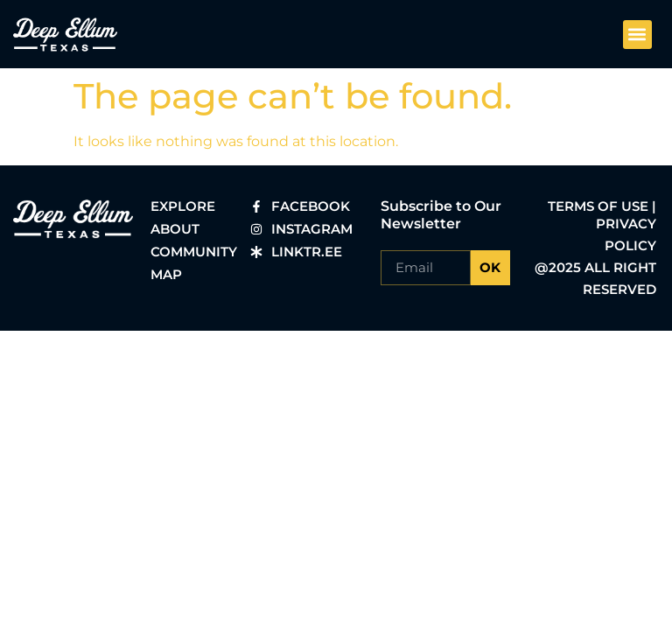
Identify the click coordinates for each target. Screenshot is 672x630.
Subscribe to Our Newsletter (441, 215)
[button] (637, 35)
